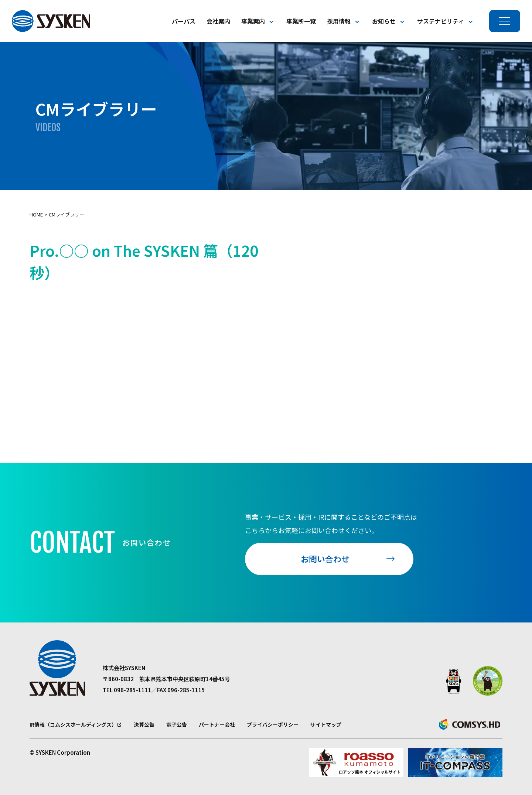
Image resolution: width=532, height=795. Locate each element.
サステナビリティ (441, 21)
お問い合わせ (325, 559)
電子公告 (177, 724)
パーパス (184, 21)
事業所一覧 (301, 21)
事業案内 (253, 21)
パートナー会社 (217, 724)
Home (36, 214)
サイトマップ (326, 724)
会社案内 (218, 21)
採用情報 (339, 21)
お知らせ (384, 21)
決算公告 (144, 724)
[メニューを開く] (505, 21)
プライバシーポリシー (273, 724)
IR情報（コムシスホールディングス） (73, 724)
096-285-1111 (133, 690)
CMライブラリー (66, 214)
